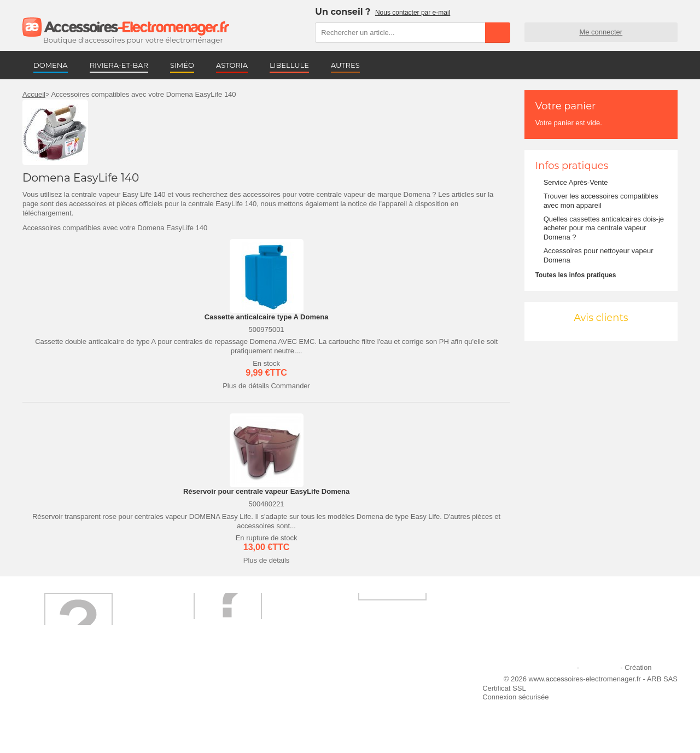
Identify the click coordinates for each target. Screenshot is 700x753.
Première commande (62, 696)
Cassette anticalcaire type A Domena (267, 317)
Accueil (34, 94)
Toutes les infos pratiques (576, 275)
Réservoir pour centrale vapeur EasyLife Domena (266, 491)
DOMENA (51, 65)
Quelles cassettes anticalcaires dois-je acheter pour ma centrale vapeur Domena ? (604, 228)
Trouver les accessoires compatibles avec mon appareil (601, 201)
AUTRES (345, 65)
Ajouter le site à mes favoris (377, 682)
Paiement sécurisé (210, 696)
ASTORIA (232, 65)
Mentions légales (549, 667)
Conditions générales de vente (229, 711)
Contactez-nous (54, 726)
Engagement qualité (61, 711)
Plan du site (600, 667)
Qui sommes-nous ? (61, 682)
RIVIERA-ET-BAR (119, 65)
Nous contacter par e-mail (413, 13)
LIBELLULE (289, 65)
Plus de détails (246, 386)
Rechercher (498, 32)
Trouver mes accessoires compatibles (241, 726)
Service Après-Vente (576, 182)
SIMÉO (182, 65)
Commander (290, 386)
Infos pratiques (572, 166)
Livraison (195, 682)
